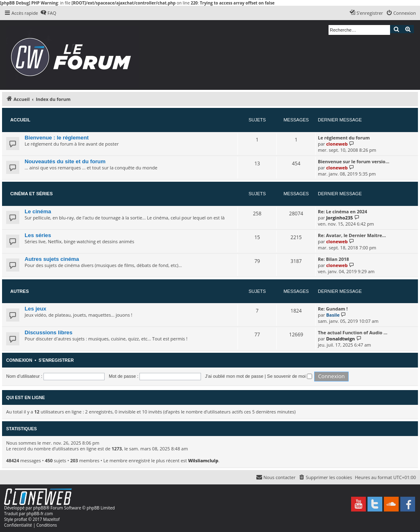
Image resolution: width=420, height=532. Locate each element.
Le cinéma (38, 211)
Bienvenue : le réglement (57, 138)
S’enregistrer (56, 360)
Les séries (38, 235)
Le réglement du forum (344, 138)
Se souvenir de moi (290, 376)
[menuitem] (48, 13)
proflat (21, 519)
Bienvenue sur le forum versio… (354, 161)
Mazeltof (51, 519)
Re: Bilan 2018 (333, 259)
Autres (19, 291)
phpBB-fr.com (40, 514)
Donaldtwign (340, 339)
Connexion (19, 360)
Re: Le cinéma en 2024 (342, 211)
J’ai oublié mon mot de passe (234, 376)
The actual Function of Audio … (353, 332)
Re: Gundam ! (333, 309)
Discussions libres (49, 332)
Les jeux (35, 309)
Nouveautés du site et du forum (65, 161)
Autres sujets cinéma (52, 259)
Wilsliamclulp (203, 460)
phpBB (40, 508)
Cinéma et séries (32, 194)
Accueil (20, 120)
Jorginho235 (339, 218)
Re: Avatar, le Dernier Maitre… (352, 235)
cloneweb (337, 144)
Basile (333, 315)
